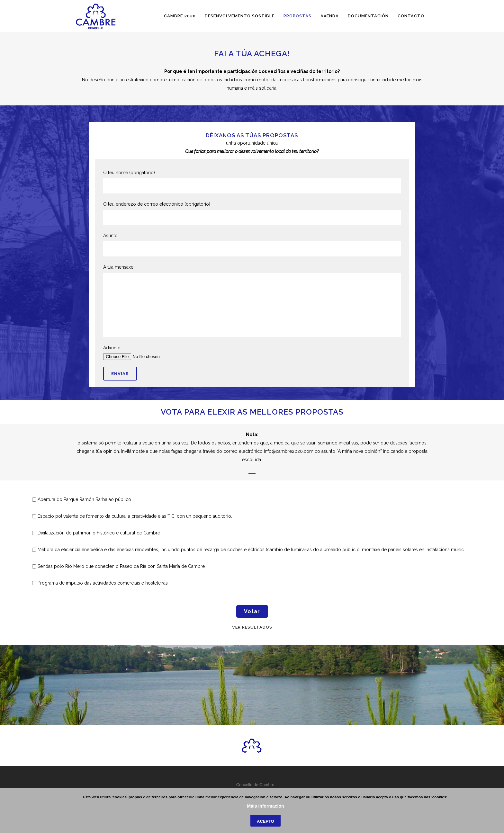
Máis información (265, 806)
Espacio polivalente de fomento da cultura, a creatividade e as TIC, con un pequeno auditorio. (135, 516)
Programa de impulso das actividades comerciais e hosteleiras (103, 583)
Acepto (265, 821)
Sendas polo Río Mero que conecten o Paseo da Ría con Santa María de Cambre (121, 566)
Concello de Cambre (255, 785)
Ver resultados (252, 627)
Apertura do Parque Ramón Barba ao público (84, 499)
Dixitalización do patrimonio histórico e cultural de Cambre (99, 533)
